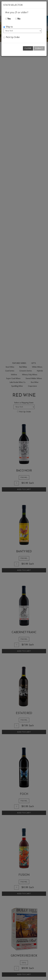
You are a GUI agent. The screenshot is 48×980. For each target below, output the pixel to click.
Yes (8, 19)
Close (28, 48)
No (18, 19)
